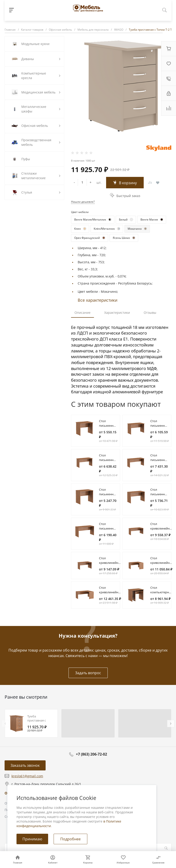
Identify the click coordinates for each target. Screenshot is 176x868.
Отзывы (150, 313)
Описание (82, 313)
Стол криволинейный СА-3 (162, 563)
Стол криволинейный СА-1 (162, 528)
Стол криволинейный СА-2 (111, 563)
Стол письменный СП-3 (108, 460)
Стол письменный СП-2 (160, 426)
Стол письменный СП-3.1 (108, 528)
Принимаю (32, 839)
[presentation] (5, 724)
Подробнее (70, 839)
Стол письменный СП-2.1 (160, 494)
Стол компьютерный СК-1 (162, 592)
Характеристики (117, 313)
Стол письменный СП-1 (108, 426)
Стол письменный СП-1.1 (108, 494)
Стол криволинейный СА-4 (111, 592)
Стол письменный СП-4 (160, 460)
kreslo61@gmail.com (27, 776)
